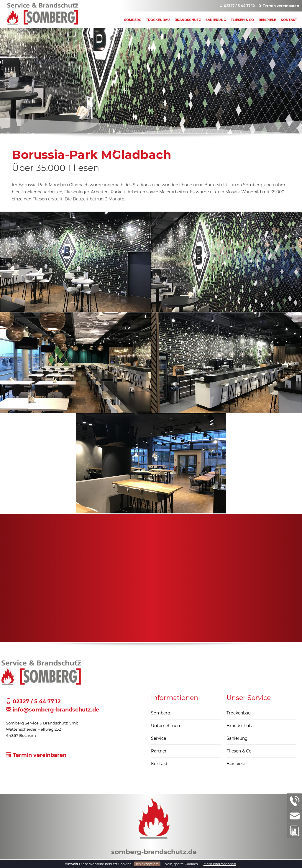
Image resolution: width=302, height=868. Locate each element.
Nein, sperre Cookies (181, 864)
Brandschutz (188, 20)
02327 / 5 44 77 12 (237, 6)
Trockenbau (158, 20)
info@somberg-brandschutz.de (52, 710)
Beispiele (267, 20)
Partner (159, 751)
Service (159, 738)
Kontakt (289, 20)
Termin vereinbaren (279, 6)
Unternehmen (165, 726)
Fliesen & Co (242, 20)
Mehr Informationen (220, 864)
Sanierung (216, 20)
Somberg (133, 20)
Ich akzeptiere (147, 864)
